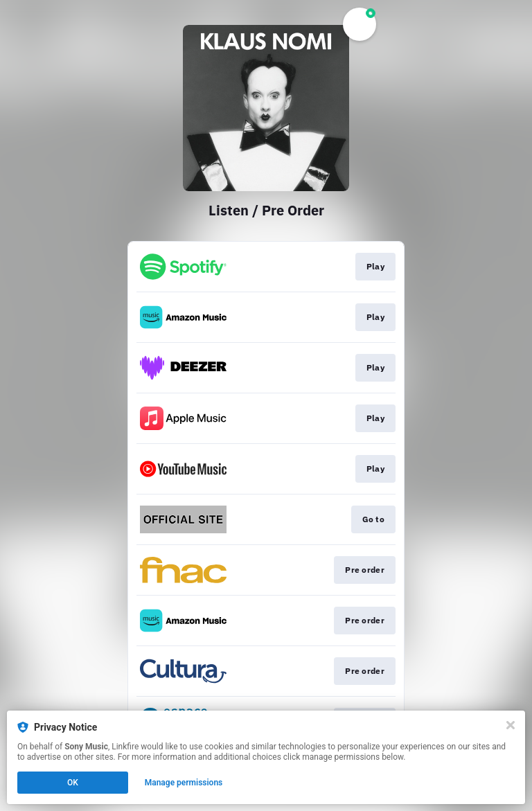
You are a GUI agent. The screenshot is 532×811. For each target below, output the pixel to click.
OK (73, 783)
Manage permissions (184, 783)
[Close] (511, 725)
